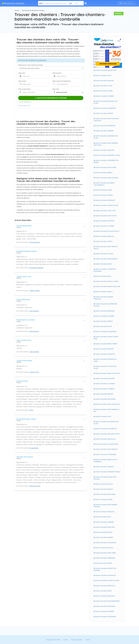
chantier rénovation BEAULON (105, 236)
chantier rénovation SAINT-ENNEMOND (107, 601)
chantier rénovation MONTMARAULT (106, 259)
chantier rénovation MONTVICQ (105, 596)
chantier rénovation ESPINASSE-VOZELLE (108, 472)
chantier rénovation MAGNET (104, 537)
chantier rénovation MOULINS (104, 81)
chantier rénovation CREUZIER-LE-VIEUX (107, 155)
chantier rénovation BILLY (103, 517)
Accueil (17, 10)
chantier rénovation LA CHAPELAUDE (107, 444)
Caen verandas (34, 352)
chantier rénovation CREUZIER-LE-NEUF (107, 434)
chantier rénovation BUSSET (104, 532)
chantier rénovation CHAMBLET (105, 389)
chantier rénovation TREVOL (104, 241)
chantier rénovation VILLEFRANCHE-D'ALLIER (106, 305)
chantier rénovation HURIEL (104, 190)
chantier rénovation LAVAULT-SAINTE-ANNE (106, 338)
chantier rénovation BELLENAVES (105, 399)
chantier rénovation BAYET (103, 591)
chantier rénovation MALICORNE (105, 494)
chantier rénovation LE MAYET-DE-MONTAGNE (105, 270)
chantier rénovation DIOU (103, 276)
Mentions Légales (76, 640)
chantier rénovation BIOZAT (104, 563)
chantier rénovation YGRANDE (104, 522)
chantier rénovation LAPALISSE (105, 150)
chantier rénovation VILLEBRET (105, 316)
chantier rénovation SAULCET (104, 548)
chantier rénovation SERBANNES (105, 558)
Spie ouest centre (35, 486)
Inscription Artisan (126, 3)
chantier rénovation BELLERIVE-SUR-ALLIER (106, 102)
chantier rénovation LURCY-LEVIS (105, 211)
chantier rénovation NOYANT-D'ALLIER (107, 580)
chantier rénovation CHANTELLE (105, 354)
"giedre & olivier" (35, 291)
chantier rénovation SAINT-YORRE (106, 167)
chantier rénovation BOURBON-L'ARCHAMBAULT (104, 184)
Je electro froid (34, 372)
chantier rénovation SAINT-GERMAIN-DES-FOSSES (106, 144)
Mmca (31, 410)
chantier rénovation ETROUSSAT (105, 606)
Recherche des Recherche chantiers (33, 10)
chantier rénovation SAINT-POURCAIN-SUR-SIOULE (106, 120)
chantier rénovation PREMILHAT (105, 200)
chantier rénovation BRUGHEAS (105, 311)
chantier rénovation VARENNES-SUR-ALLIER (106, 137)
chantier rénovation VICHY (103, 75)
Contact (88, 640)
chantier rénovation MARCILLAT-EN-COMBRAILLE (106, 461)
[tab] (51, 226)
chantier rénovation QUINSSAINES (106, 331)
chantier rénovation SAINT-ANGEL (106, 553)
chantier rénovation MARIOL (104, 499)
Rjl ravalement (34, 448)
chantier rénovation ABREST (104, 173)
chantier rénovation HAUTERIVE (105, 378)
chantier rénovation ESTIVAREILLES (106, 429)
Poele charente (34, 331)
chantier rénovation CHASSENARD (106, 454)
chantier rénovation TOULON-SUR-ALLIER (105, 367)
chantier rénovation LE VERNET (105, 226)
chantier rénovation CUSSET (104, 86)
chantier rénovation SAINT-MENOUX (106, 449)
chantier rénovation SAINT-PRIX (105, 527)
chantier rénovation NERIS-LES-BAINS (107, 178)
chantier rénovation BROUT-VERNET (106, 344)
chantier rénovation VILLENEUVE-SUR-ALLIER (106, 423)
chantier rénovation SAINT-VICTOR (106, 216)
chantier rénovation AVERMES (104, 131)
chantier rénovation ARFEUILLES (105, 586)
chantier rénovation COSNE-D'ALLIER (107, 205)
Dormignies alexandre (36, 268)
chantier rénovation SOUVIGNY (105, 221)
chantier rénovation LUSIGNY (104, 254)
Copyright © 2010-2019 (53, 640)
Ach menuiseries (35, 242)
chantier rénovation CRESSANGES (106, 617)
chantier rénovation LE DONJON (105, 384)
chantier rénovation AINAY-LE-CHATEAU (108, 373)
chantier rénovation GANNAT (104, 113)
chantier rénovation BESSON (104, 489)
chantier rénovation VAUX (103, 416)
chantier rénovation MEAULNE (105, 512)
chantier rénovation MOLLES (104, 484)
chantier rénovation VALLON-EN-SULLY (107, 231)
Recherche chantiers (13, 3)
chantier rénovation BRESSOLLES (105, 439)
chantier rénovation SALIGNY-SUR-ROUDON (105, 478)
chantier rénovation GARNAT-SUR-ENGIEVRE (105, 569)
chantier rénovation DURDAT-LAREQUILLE (104, 298)
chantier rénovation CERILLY (104, 292)
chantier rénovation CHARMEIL (105, 611)
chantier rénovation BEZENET (104, 394)
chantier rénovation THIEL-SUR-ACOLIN (107, 404)
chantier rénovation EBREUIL (104, 321)
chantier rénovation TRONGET (104, 467)
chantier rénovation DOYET (104, 326)
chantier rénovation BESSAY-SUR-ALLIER (108, 286)
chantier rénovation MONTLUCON (106, 70)
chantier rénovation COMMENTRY (106, 108)
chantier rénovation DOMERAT (105, 96)
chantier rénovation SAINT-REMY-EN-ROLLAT (106, 248)
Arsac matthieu (34, 311)
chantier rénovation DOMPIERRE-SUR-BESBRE (106, 161)
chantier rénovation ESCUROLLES (105, 575)
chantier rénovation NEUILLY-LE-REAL (107, 281)
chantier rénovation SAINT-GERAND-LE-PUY (107, 410)
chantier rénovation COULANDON (106, 543)
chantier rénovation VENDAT (104, 195)
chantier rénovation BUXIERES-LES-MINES (105, 360)
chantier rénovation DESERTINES (105, 126)
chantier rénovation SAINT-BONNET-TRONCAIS (106, 506)
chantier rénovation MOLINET (104, 349)
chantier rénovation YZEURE (104, 91)
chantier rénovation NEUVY (104, 264)
